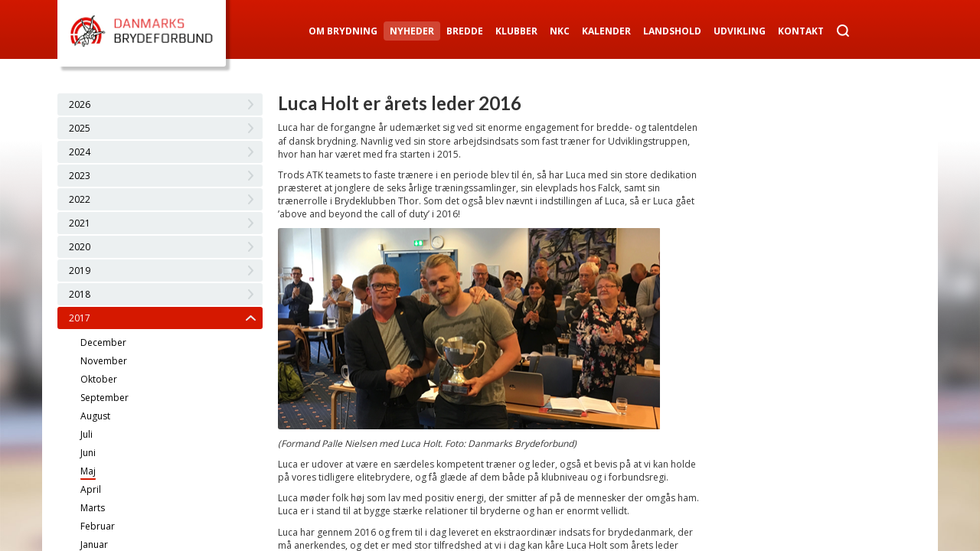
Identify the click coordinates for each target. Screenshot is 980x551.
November (104, 361)
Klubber (516, 31)
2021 (80, 223)
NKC (560, 31)
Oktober (99, 379)
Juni (88, 453)
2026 (80, 104)
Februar (98, 526)
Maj (88, 471)
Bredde (465, 31)
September (105, 398)
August (95, 416)
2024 (80, 152)
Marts (93, 508)
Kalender (606, 31)
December (103, 342)
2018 (80, 294)
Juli (87, 434)
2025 (80, 128)
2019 (80, 271)
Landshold (672, 31)
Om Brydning (343, 31)
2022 (80, 199)
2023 (80, 176)
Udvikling (740, 31)
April (91, 489)
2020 (80, 247)
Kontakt (801, 31)
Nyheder (412, 31)
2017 (80, 318)
